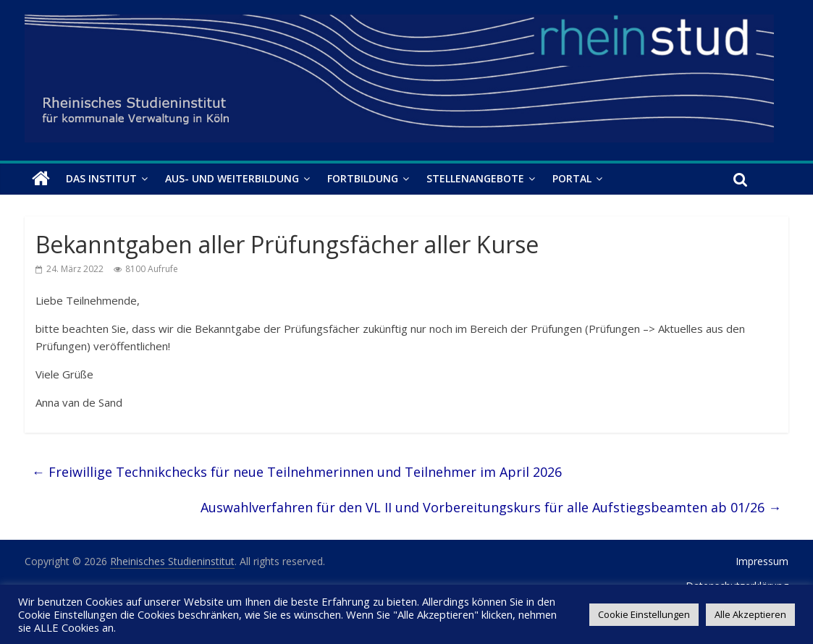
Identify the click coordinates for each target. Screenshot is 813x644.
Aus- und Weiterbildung (232, 178)
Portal (572, 178)
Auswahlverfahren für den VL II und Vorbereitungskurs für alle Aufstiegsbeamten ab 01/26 (491, 507)
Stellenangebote (475, 178)
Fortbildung (363, 178)
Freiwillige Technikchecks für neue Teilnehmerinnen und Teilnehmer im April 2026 (297, 472)
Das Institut (101, 178)
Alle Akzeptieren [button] (750, 614)
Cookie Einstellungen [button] (644, 614)
